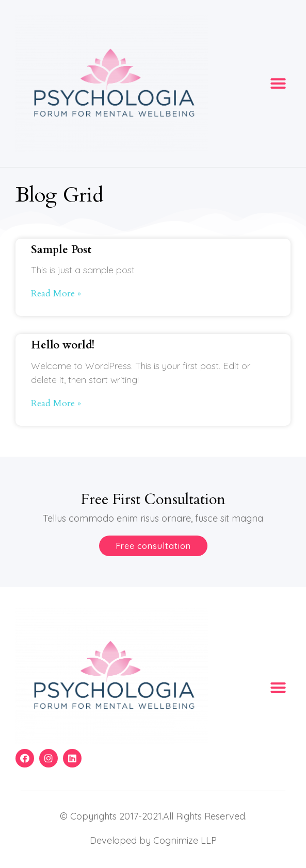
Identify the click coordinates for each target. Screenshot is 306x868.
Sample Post (61, 250)
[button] (278, 84)
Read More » (56, 294)
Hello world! (63, 345)
